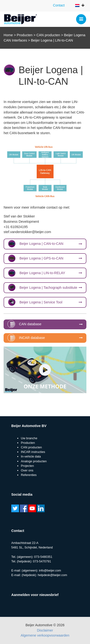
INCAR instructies (33, 452)
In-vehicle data (31, 456)
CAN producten (48, 35)
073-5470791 (42, 561)
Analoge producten (34, 461)
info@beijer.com (50, 570)
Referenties (29, 475)
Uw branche (29, 438)
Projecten (27, 466)
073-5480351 (43, 557)
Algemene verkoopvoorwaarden (45, 635)
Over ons (27, 470)
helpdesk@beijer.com (52, 575)
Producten (25, 35)
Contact (59, 5)
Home (8, 35)
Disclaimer (45, 630)
